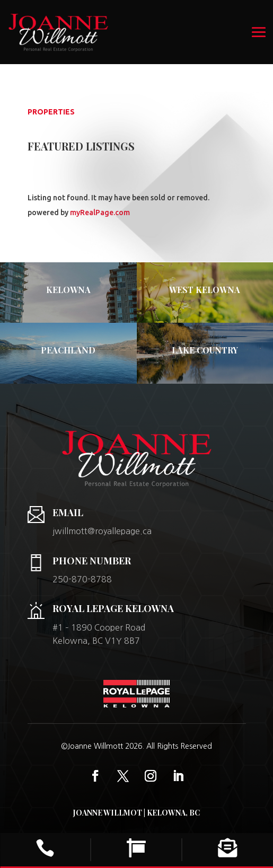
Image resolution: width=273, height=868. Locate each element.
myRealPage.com (100, 212)
